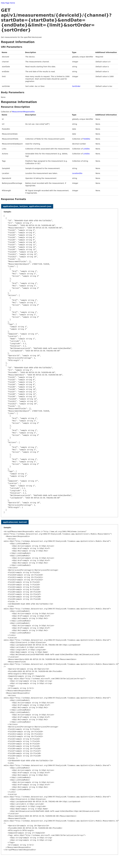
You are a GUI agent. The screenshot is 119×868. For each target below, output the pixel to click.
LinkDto (86, 149)
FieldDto (87, 139)
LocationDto (77, 173)
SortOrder (76, 86)
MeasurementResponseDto (23, 112)
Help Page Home (8, 3)
